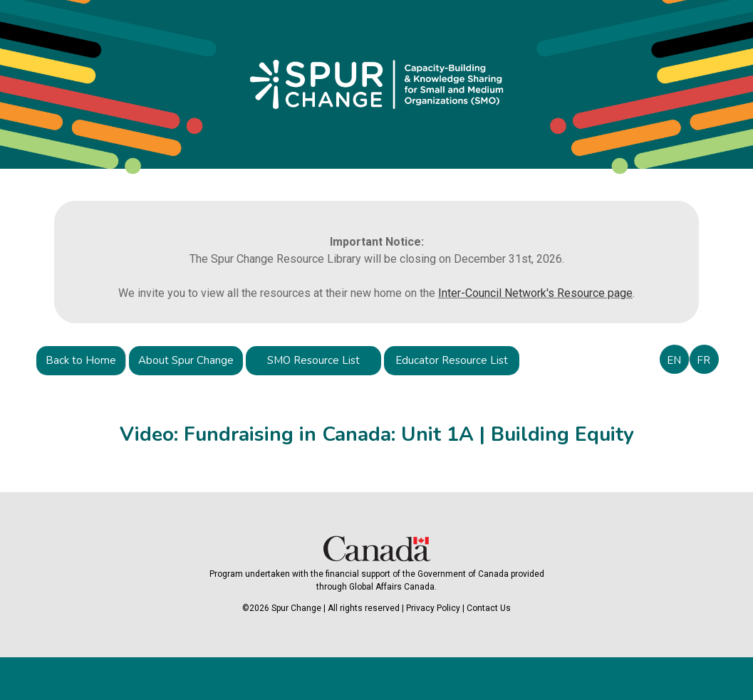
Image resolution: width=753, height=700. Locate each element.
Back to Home (81, 360)
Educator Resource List (452, 360)
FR (703, 360)
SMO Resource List (313, 360)
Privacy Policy (433, 608)
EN (674, 360)
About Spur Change (186, 360)
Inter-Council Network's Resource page (535, 293)
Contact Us (489, 608)
